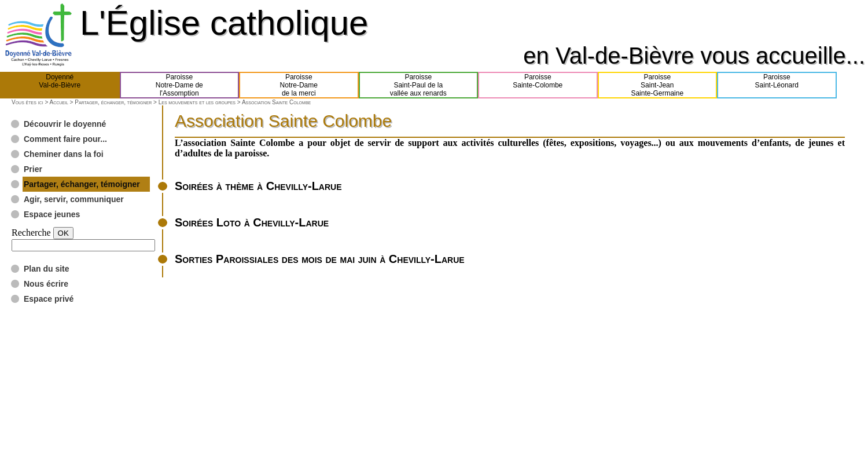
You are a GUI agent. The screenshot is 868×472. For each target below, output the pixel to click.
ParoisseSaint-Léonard (777, 85)
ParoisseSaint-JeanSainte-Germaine (657, 85)
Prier (33, 169)
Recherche (31, 233)
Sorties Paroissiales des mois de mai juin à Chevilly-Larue (320, 259)
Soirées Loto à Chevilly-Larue (252, 222)
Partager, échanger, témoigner (113, 102)
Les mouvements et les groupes (197, 102)
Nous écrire (46, 284)
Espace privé (49, 299)
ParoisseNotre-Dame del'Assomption (179, 85)
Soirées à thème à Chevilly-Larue (258, 186)
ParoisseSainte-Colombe (538, 85)
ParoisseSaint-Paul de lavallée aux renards (418, 85)
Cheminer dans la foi (64, 154)
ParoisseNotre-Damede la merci (299, 85)
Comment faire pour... (65, 139)
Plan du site (47, 269)
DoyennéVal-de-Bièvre (60, 85)
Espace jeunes (52, 214)
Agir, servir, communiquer (74, 199)
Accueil (58, 102)
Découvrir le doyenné (65, 124)
